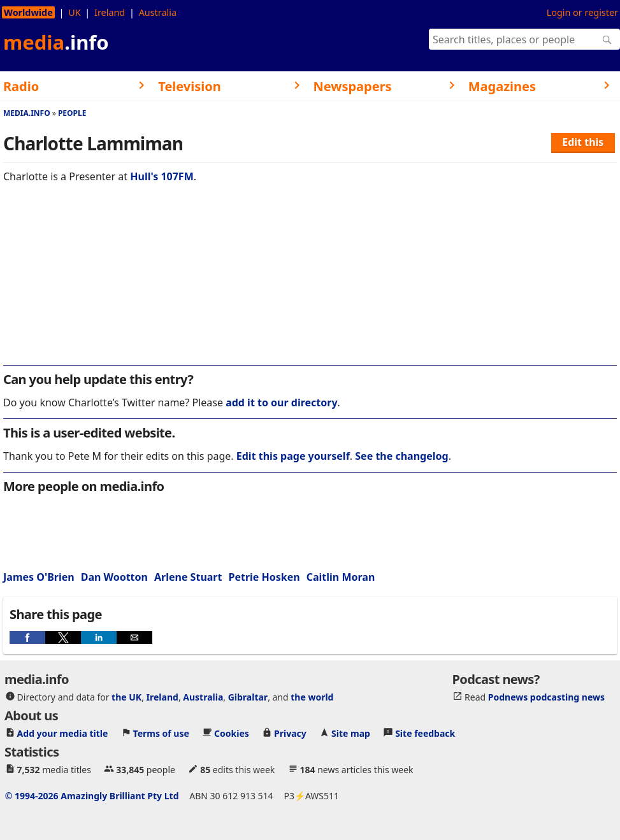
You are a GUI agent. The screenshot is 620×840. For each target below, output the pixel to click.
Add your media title (63, 733)
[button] (27, 637)
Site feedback (425, 733)
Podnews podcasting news (546, 697)
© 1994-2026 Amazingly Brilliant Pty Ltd (92, 796)
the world (312, 697)
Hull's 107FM (162, 176)
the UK (126, 697)
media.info (27, 113)
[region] (310, 283)
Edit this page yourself (293, 456)
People (72, 113)
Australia (158, 12)
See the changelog (401, 456)
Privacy (290, 733)
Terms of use (161, 733)
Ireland (110, 12)
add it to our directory (281, 402)
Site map (351, 733)
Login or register (582, 12)
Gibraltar (248, 697)
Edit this (583, 142)
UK (74, 12)
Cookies (232, 733)
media (56, 42)
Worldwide (28, 12)
